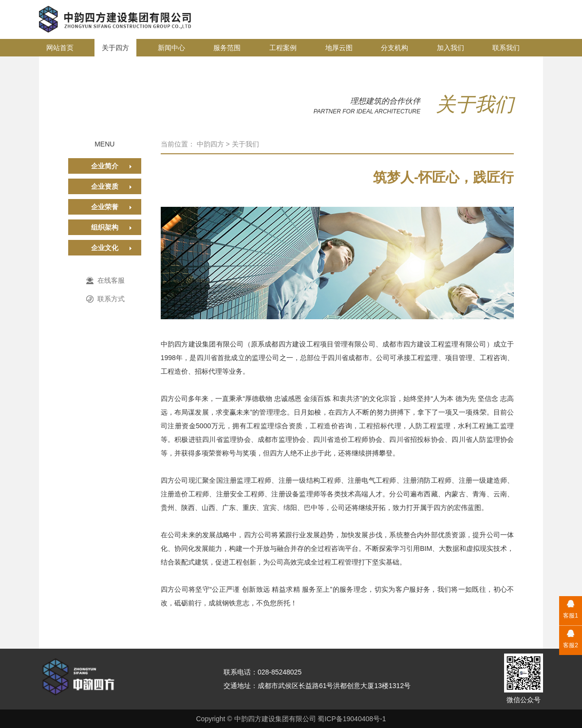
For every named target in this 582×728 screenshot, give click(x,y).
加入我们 (451, 48)
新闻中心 (171, 48)
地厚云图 (339, 48)
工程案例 (283, 48)
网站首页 (60, 48)
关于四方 (115, 48)
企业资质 (105, 186)
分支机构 (394, 48)
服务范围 (227, 48)
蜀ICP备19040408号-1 (352, 719)
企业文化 (105, 248)
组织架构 (105, 227)
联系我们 (506, 48)
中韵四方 (210, 144)
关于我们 (245, 144)
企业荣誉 (105, 207)
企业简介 (105, 166)
